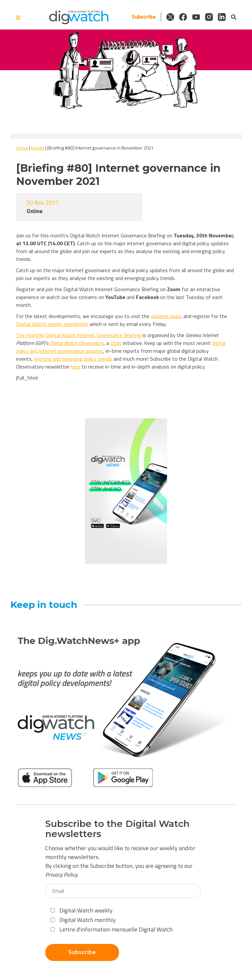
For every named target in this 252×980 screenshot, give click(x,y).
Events (38, 148)
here (76, 367)
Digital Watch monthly (83, 920)
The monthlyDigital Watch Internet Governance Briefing (79, 335)
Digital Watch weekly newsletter (52, 324)
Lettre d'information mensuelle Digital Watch (112, 929)
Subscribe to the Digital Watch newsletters (117, 829)
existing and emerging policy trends (73, 359)
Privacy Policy (61, 875)
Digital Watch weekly (82, 910)
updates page (166, 316)
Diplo (116, 343)
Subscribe (142, 17)
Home (22, 148)
